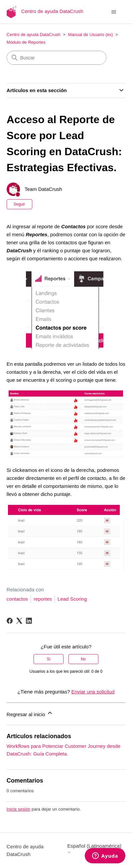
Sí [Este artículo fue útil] (49, 659)
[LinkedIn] (29, 621)
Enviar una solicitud (93, 692)
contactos (17, 599)
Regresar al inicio (30, 713)
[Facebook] (10, 621)
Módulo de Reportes (26, 42)
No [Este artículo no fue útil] (83, 659)
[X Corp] (19, 621)
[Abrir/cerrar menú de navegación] (114, 12)
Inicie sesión (19, 809)
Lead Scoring (72, 599)
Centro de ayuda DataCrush (34, 35)
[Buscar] (57, 58)
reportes (43, 599)
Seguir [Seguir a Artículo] (19, 204)
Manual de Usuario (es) (91, 35)
